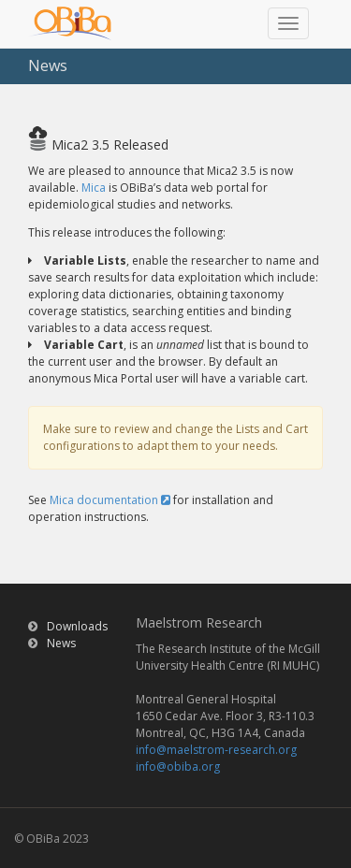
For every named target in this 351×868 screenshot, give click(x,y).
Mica (94, 188)
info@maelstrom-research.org (216, 750)
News (61, 643)
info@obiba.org (178, 767)
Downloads (77, 626)
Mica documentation (110, 500)
